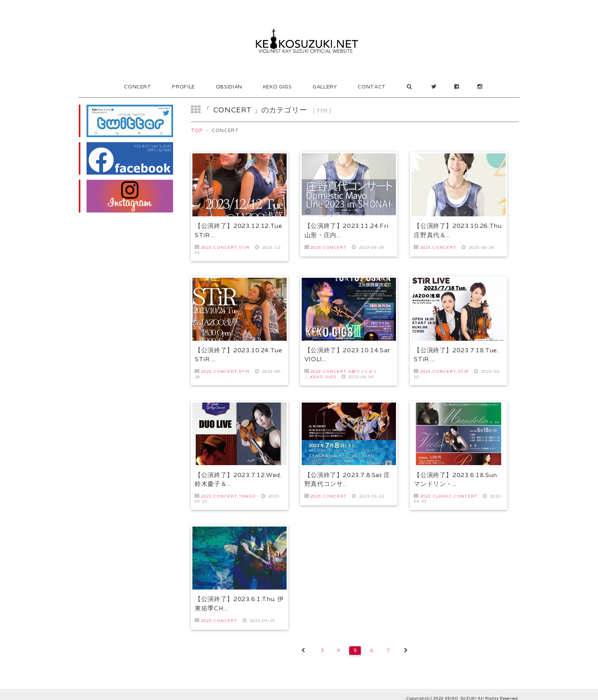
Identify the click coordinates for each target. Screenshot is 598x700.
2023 (206, 247)
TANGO (247, 492)
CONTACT (372, 87)
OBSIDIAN (229, 87)
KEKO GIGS (278, 87)
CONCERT (138, 87)
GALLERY (325, 87)
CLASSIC (442, 492)
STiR (244, 247)
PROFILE (183, 87)
